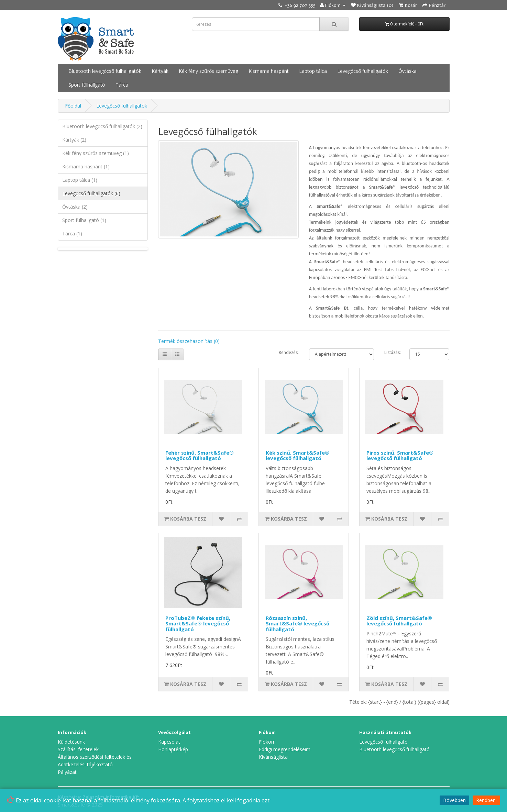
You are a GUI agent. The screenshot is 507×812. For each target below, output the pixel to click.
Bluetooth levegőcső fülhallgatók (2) (102, 126)
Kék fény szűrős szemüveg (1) (96, 153)
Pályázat (67, 772)
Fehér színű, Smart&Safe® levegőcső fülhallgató (200, 455)
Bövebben (454, 800)
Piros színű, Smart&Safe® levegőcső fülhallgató (400, 455)
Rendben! (486, 800)
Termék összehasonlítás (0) (189, 341)
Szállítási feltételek (78, 749)
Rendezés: (289, 352)
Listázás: (393, 352)
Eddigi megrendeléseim (285, 749)
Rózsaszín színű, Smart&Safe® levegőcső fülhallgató (297, 624)
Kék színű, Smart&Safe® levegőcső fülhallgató (297, 455)
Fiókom (267, 742)
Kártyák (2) (74, 140)
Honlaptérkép (173, 749)
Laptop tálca (313, 71)
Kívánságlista (273, 757)
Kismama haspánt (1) (86, 166)
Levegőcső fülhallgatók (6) (91, 193)
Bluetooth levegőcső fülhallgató (394, 749)
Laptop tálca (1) (80, 180)
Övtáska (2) (75, 207)
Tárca (122, 85)
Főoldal (73, 106)
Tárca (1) (72, 233)
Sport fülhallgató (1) (84, 220)
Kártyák (160, 71)
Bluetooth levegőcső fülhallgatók (105, 71)
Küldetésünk (71, 742)
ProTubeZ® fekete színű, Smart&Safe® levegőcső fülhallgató (198, 624)
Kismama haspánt (269, 71)
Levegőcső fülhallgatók (363, 71)
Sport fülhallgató (87, 85)
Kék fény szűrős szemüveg (208, 71)
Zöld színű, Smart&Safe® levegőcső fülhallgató (399, 621)
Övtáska (407, 71)
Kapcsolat (169, 742)
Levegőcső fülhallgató (383, 742)
